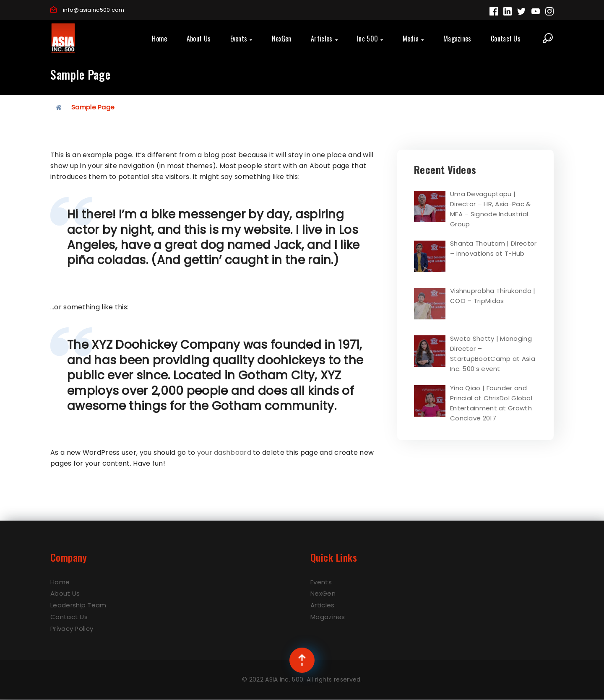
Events (241, 39)
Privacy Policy (72, 629)
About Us (199, 39)
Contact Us (506, 39)
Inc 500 (370, 39)
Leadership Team (78, 605)
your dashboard (224, 452)
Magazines (457, 39)
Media (413, 39)
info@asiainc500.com (94, 10)
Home (159, 39)
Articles (324, 39)
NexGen (282, 39)
